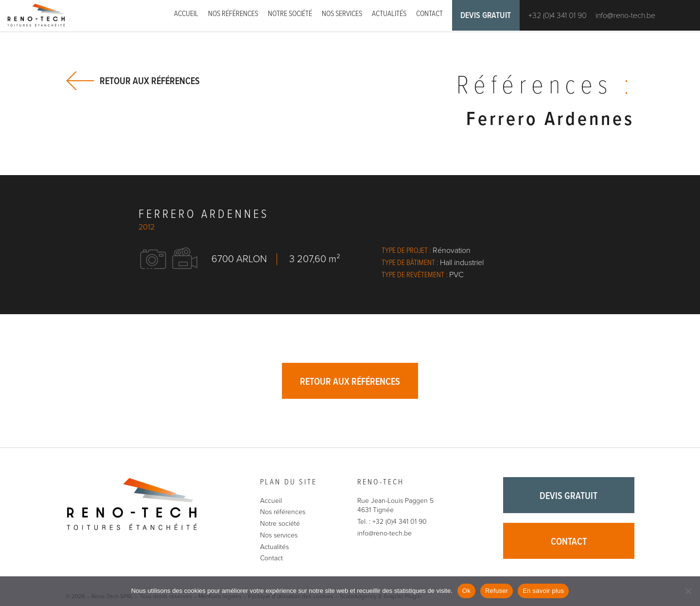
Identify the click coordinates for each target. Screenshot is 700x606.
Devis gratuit (487, 16)
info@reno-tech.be (627, 16)
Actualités (389, 14)
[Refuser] (688, 591)
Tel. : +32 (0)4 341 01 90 (392, 523)
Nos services (342, 14)
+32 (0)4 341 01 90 (560, 16)
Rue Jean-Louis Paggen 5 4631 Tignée (395, 506)
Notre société (290, 14)
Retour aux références (150, 81)
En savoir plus (543, 591)
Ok (466, 591)
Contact (429, 14)
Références (544, 87)
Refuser (497, 591)
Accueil (186, 14)
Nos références (233, 14)
